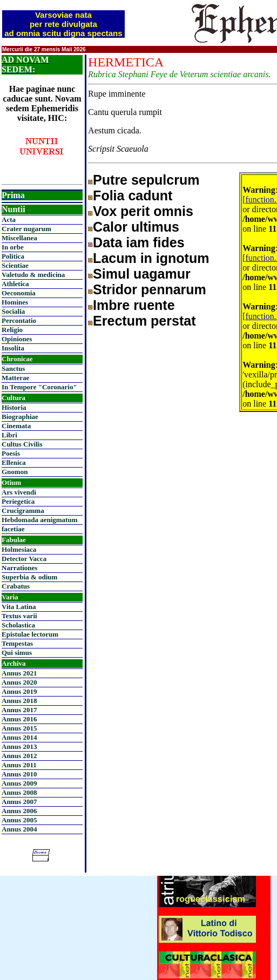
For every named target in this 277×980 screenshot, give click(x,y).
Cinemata (16, 426)
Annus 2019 (19, 691)
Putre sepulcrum (146, 180)
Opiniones (17, 339)
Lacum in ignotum (151, 258)
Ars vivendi (19, 492)
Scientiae (15, 265)
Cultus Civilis (22, 444)
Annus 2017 (19, 710)
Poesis (11, 453)
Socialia (13, 311)
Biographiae (20, 417)
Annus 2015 (19, 728)
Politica (13, 256)
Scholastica (18, 625)
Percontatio (19, 320)
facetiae (13, 529)
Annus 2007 (19, 802)
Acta (9, 219)
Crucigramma (23, 511)
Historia (14, 407)
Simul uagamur (142, 274)
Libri (9, 435)
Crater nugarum (26, 229)
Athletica (15, 284)
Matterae (15, 378)
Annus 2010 (19, 774)
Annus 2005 (19, 820)
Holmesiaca (19, 549)
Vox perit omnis (143, 211)
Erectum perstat (144, 321)
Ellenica (14, 462)
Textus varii (19, 616)
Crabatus (16, 586)
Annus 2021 (19, 673)
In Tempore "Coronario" (39, 387)
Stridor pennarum (150, 289)
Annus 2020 (19, 682)
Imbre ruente (134, 305)
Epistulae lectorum (30, 634)
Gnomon (15, 472)
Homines (15, 302)
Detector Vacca (24, 559)
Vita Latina (19, 607)
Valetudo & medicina (33, 275)
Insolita (13, 348)
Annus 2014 (19, 737)
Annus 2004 (19, 829)
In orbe (13, 247)
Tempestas (17, 643)
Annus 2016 (19, 719)
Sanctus (13, 369)
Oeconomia (19, 293)
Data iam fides (139, 242)
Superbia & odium (29, 577)
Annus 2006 (19, 811)
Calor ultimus (136, 227)
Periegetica (18, 501)
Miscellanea (19, 238)
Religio (12, 330)
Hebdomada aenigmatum (39, 520)
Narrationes (19, 568)
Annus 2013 (19, 746)
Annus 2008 (19, 792)
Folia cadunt (133, 195)
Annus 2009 (19, 783)
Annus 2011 (19, 765)
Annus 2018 (19, 701)
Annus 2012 (19, 756)
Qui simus (17, 653)
